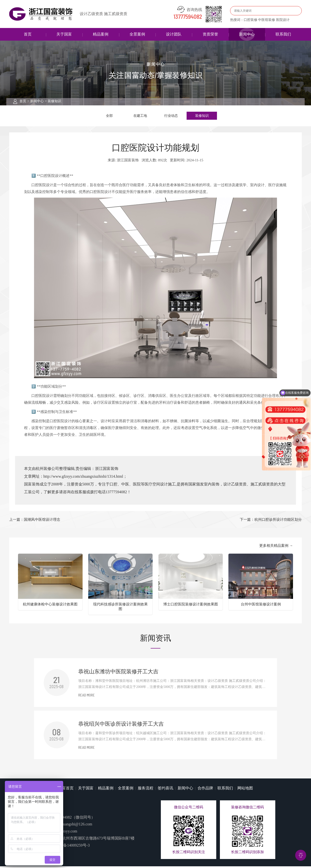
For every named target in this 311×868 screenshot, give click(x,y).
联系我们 (283, 34)
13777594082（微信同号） (73, 819)
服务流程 (146, 790)
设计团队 (174, 34)
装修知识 (54, 101)
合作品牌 (205, 790)
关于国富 (64, 34)
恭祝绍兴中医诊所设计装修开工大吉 (121, 726)
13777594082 (188, 17)
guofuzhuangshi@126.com (71, 826)
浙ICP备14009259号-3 (71, 847)
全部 (109, 116)
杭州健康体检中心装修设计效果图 (50, 606)
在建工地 (140, 116)
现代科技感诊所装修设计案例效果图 (120, 608)
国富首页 (66, 790)
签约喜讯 (165, 790)
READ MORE (86, 697)
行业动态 (171, 116)
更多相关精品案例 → (276, 547)
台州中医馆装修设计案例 (261, 606)
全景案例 (137, 34)
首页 (28, 34)
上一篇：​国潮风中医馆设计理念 (35, 521)
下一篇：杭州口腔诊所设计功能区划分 (271, 521)
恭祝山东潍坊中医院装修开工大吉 (118, 673)
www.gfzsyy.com (64, 833)
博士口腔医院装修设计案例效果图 (191, 606)
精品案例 (101, 34)
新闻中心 (247, 34)
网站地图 (245, 790)
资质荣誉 (210, 34)
